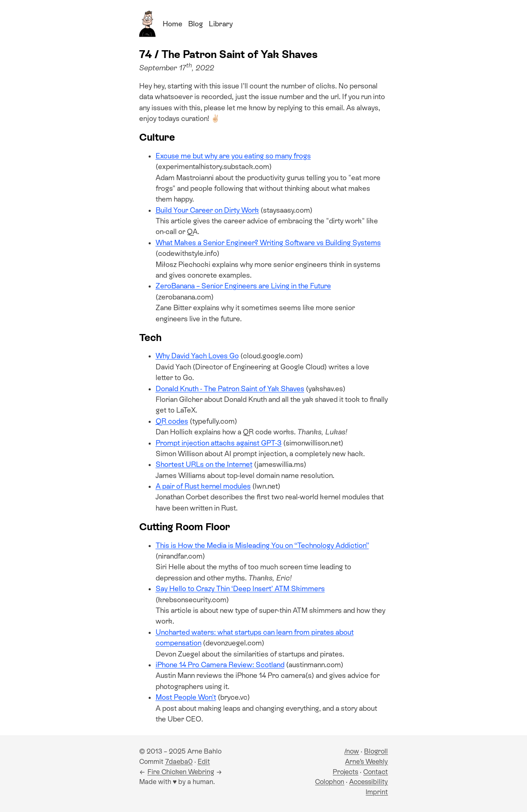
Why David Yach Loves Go (197, 356)
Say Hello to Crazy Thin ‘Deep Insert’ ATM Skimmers (240, 589)
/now (352, 751)
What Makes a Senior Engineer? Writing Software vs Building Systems (268, 243)
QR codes (172, 421)
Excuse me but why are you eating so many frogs (233, 156)
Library (221, 24)
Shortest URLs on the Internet (204, 464)
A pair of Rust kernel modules (203, 486)
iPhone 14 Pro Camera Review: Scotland (220, 665)
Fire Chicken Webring (181, 772)
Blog (196, 24)
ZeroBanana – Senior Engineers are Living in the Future (243, 286)
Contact (375, 772)
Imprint (377, 792)
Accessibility (368, 782)
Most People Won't (186, 697)
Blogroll (376, 751)
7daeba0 (179, 762)
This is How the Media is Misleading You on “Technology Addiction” (262, 545)
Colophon (330, 782)
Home (173, 24)
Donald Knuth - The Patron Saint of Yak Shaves (230, 389)
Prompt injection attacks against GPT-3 (219, 443)
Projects (345, 772)
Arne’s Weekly (366, 762)
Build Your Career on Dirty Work (207, 210)
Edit (204, 762)
